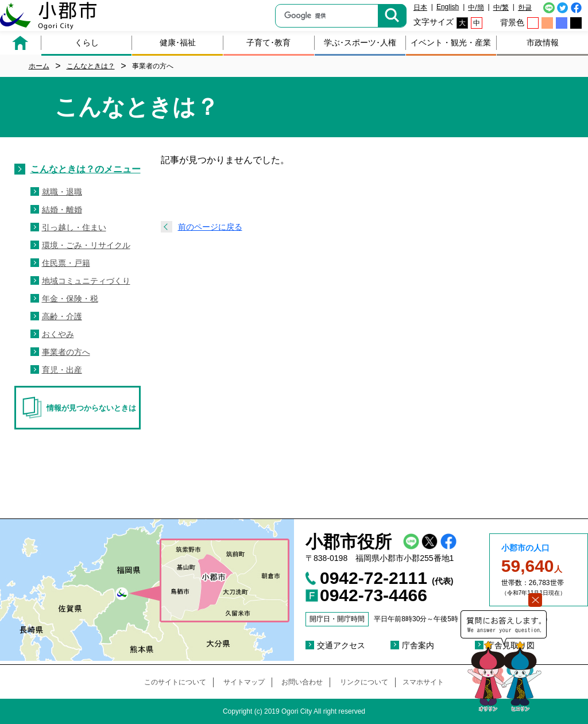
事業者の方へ (66, 352)
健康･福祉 (178, 42)
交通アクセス (341, 645)
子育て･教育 (268, 42)
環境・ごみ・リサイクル (86, 245)
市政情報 (543, 42)
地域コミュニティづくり (86, 281)
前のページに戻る (210, 227)
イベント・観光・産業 (451, 42)
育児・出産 (62, 370)
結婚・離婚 (62, 210)
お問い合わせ (302, 682)
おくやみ (58, 334)
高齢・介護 (62, 316)
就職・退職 (62, 192)
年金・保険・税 (70, 299)
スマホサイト (423, 682)
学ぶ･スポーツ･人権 (360, 42)
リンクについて (364, 682)
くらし (87, 42)
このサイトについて (175, 682)
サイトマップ (244, 682)
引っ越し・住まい (74, 227)
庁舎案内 (418, 645)
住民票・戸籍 (66, 263)
